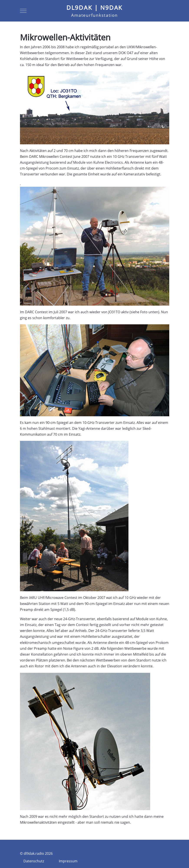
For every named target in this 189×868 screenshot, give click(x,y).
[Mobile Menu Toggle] (23, 11)
